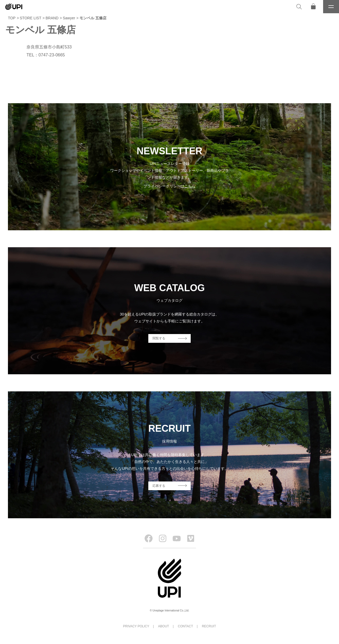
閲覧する (159, 338)
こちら (190, 186)
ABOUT (164, 626)
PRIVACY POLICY (136, 626)
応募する (159, 486)
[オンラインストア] (313, 7)
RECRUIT (209, 626)
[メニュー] (331, 7)
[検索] (299, 7)
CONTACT (186, 626)
